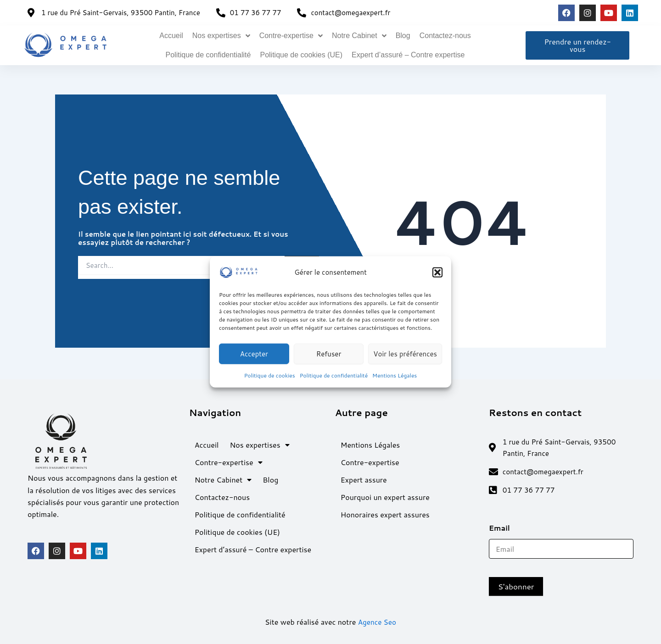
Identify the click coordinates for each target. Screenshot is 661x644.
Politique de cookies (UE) (301, 55)
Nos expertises (221, 36)
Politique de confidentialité (334, 375)
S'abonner (516, 586)
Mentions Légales (395, 375)
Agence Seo (377, 622)
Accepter (254, 353)
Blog (403, 36)
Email (503, 528)
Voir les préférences (405, 353)
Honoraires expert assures (385, 512)
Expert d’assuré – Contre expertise (408, 55)
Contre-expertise (291, 36)
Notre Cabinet (359, 36)
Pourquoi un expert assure (385, 495)
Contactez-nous (445, 36)
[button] (437, 272)
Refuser (329, 353)
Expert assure (364, 477)
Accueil (171, 36)
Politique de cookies (270, 375)
